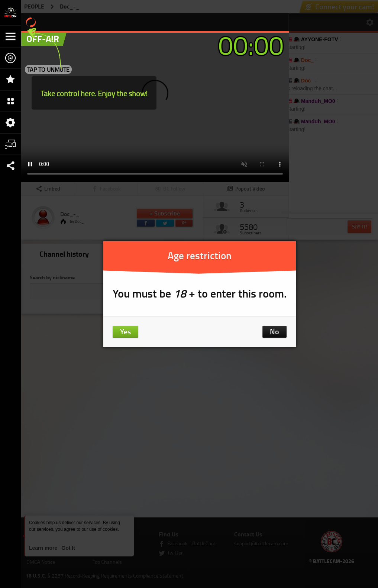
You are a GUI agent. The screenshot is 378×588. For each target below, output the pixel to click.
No (274, 331)
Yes (125, 331)
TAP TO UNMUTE (48, 69)
